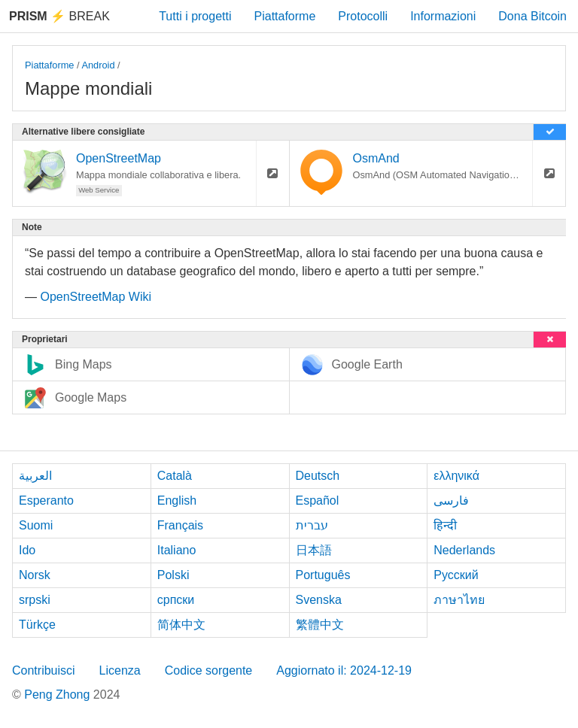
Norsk (35, 575)
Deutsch (318, 476)
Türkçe (37, 625)
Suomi (36, 525)
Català (175, 476)
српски (176, 600)
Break (59, 16)
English (177, 501)
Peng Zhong (59, 695)
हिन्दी (445, 525)
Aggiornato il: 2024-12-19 (344, 670)
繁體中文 (320, 625)
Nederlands (464, 550)
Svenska (319, 600)
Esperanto (46, 501)
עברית (312, 525)
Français (180, 525)
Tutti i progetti (195, 16)
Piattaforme (285, 16)
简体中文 (181, 625)
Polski (173, 575)
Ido (27, 550)
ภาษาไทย (459, 600)
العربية (35, 476)
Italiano (177, 550)
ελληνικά (456, 476)
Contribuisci (44, 670)
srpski (35, 600)
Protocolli (363, 16)
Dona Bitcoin (532, 16)
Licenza (120, 670)
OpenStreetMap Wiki (96, 297)
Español (318, 501)
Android (98, 65)
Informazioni (443, 16)
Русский (456, 575)
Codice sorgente (209, 670)
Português (323, 575)
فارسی (451, 501)
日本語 (314, 550)
